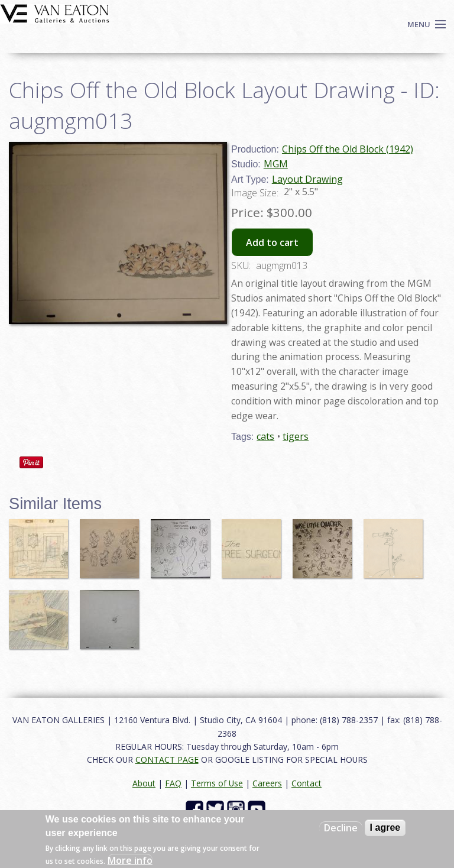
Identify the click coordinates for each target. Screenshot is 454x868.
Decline (341, 828)
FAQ (173, 783)
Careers (267, 783)
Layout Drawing (307, 179)
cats (265, 436)
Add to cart (272, 242)
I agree (385, 827)
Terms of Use (217, 783)
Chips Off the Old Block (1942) (348, 149)
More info (130, 860)
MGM (276, 164)
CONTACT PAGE (167, 759)
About (144, 783)
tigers (296, 436)
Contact (307, 783)
